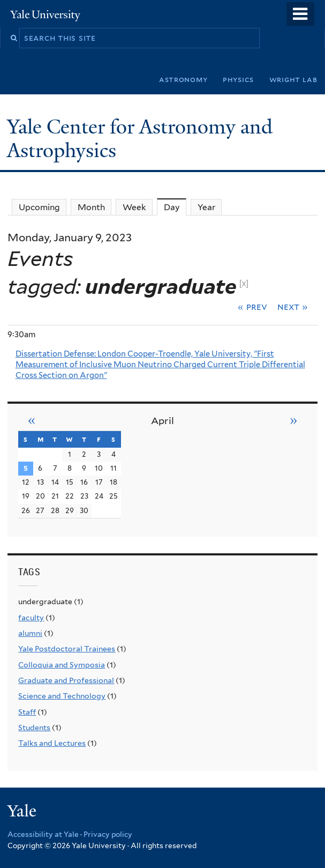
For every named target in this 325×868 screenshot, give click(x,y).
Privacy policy (108, 834)
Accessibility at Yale (43, 834)
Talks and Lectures (52, 743)
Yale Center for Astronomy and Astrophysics (140, 139)
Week (134, 207)
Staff (27, 712)
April (162, 421)
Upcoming (39, 207)
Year (206, 207)
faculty (31, 618)
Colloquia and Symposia (62, 665)
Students (34, 728)
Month (91, 207)
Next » (293, 307)
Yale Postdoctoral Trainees (67, 649)
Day (175, 207)
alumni (30, 633)
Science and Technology (62, 696)
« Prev (252, 307)
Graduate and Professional (66, 680)
